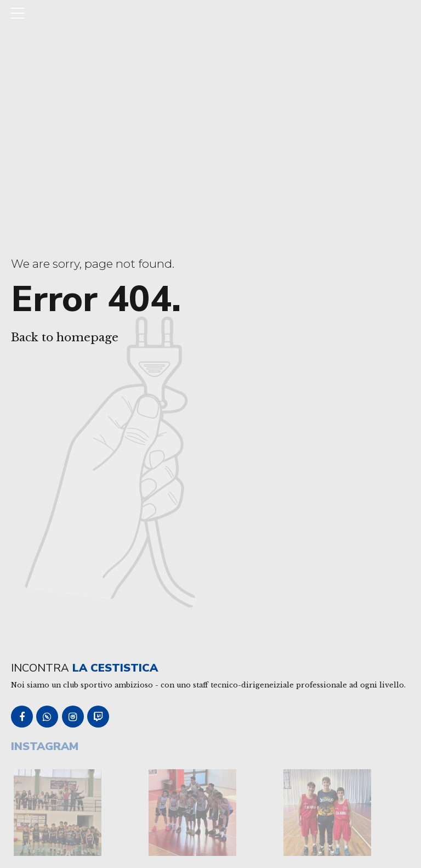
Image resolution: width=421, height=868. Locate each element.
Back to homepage (65, 337)
